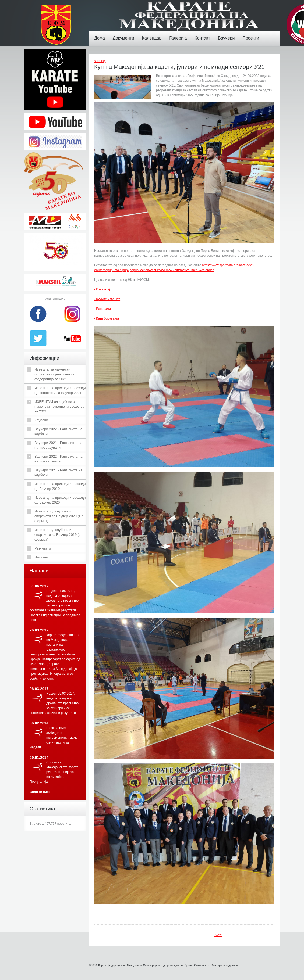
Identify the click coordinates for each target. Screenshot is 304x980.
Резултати (43, 548)
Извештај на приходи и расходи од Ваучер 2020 (60, 500)
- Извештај (102, 289)
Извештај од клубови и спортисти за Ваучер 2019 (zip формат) (59, 535)
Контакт (204, 34)
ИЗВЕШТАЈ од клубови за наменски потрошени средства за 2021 (59, 406)
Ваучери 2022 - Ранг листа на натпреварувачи (58, 459)
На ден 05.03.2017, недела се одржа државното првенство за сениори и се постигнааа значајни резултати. (54, 703)
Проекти (252, 34)
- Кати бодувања (107, 318)
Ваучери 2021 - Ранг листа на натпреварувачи (58, 445)
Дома (101, 34)
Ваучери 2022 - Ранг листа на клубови (58, 431)
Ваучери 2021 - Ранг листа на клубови (58, 473)
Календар (153, 34)
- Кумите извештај (108, 299)
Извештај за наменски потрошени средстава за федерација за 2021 (54, 374)
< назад (100, 61)
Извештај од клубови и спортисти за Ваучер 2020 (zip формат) (59, 516)
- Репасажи (102, 309)
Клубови (41, 420)
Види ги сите (40, 792)
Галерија (179, 34)
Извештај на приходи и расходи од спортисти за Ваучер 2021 (60, 390)
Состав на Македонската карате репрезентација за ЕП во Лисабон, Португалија (54, 772)
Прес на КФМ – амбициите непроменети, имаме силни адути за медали (54, 738)
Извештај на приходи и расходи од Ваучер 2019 (60, 486)
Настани (41, 557)
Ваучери (228, 34)
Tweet (218, 935)
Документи (125, 34)
